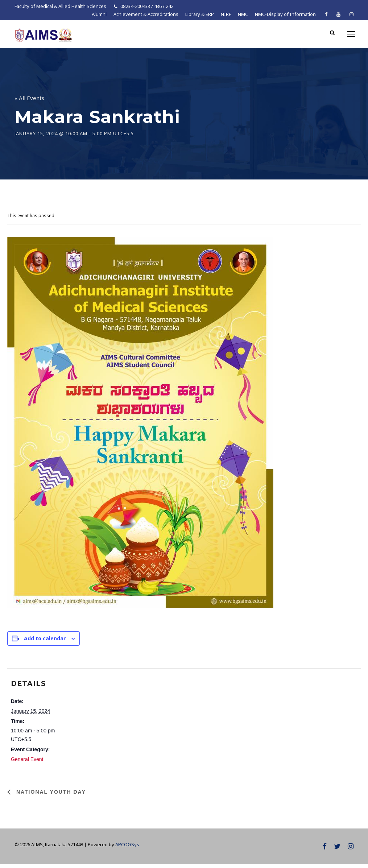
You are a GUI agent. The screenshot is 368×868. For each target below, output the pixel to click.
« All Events (29, 102)
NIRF (226, 14)
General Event (27, 763)
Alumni (99, 14)
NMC (243, 14)
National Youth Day (50, 796)
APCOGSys (127, 848)
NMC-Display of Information (285, 14)
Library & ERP (200, 14)
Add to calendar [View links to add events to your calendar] (45, 642)
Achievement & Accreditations (146, 14)
